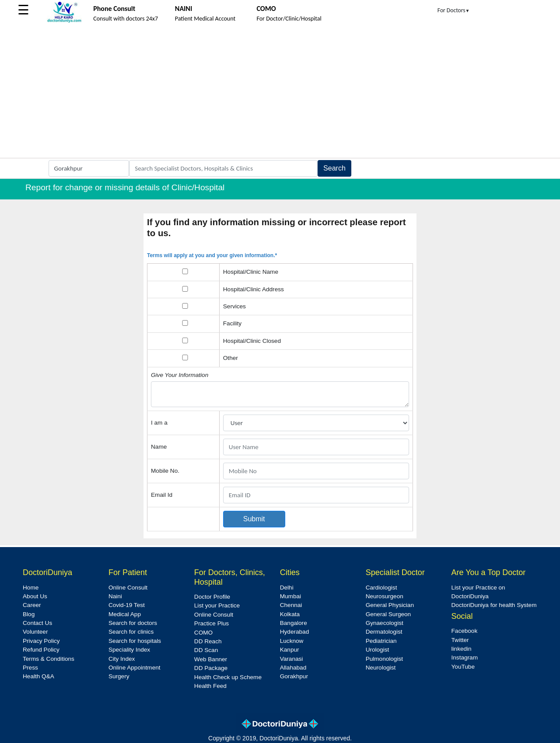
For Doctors (454, 10)
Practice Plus (212, 623)
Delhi (287, 588)
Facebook (465, 631)
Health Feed (210, 686)
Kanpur (290, 650)
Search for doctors (133, 623)
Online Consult (128, 588)
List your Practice (217, 605)
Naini (115, 596)
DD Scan (206, 650)
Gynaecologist (385, 623)
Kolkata (290, 614)
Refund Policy (41, 650)
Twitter (460, 640)
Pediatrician (381, 641)
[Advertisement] (280, 92)
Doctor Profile (212, 597)
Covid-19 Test (127, 605)
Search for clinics (131, 632)
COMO (203, 633)
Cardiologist (381, 588)
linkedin (462, 649)
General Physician (390, 605)
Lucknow (292, 641)
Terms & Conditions (49, 659)
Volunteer (35, 632)
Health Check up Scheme (228, 677)
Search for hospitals (135, 641)
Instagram (465, 658)
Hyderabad (295, 632)
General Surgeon (388, 614)
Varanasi (292, 659)
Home (31, 588)
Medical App (125, 614)
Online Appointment (135, 668)
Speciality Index (129, 650)
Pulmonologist (384, 659)
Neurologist (381, 668)
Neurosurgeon (385, 596)
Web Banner (211, 659)
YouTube (463, 667)
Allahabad (293, 668)
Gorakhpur (294, 676)
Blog (29, 614)
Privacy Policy (41, 641)
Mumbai (290, 596)
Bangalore (294, 623)
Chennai (291, 605)
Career (32, 605)
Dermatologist (384, 632)
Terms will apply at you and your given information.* (212, 255)
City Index (122, 659)
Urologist (378, 650)
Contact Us (37, 623)
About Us (35, 596)
